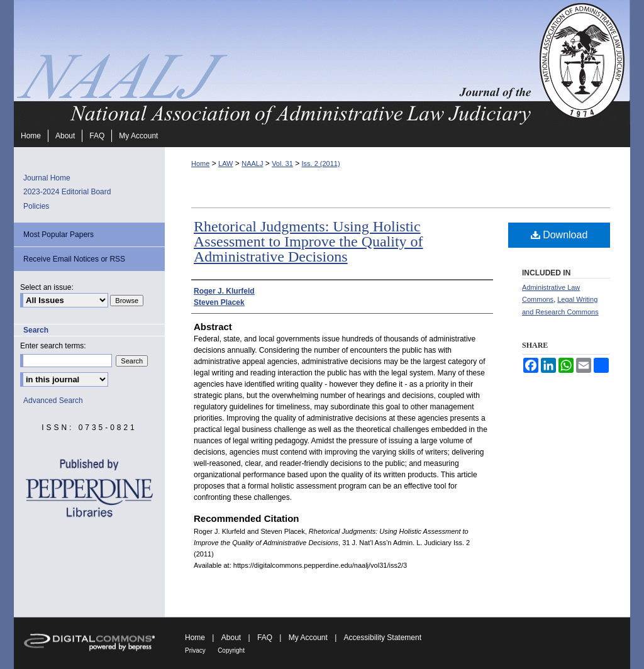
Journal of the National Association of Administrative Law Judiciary (275, 62)
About (231, 638)
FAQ (265, 638)
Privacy (195, 650)
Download (559, 235)
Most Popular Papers (58, 235)
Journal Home (47, 178)
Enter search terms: (53, 346)
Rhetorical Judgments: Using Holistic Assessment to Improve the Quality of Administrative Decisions (308, 241)
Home (200, 163)
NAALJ (252, 163)
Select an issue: (47, 287)
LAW (225, 163)
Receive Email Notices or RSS (74, 259)
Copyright (231, 650)
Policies (36, 206)
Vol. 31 (282, 163)
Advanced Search (53, 401)
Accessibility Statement (383, 638)
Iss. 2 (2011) (320, 163)
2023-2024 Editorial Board (67, 192)
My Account (308, 638)
